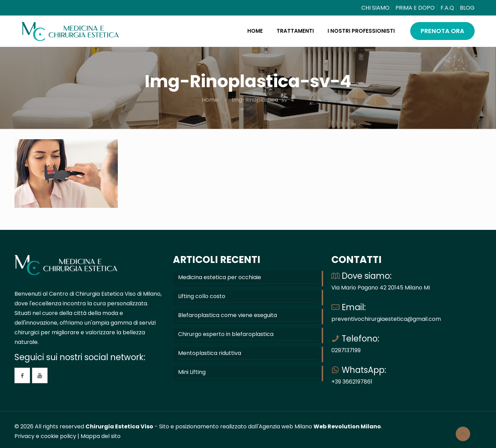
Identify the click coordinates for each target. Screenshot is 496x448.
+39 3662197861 (352, 382)
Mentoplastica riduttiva (210, 353)
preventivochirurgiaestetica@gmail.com (386, 319)
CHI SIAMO (375, 8)
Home (210, 100)
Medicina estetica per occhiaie (220, 277)
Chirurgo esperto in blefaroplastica (226, 334)
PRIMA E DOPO (415, 8)
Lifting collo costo (202, 296)
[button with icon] (22, 375)
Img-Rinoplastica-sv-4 (263, 100)
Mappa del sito (101, 436)
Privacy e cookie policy (45, 436)
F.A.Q (447, 8)
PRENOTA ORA (442, 31)
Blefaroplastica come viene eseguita (228, 315)
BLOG (467, 8)
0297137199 (346, 350)
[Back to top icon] (463, 434)
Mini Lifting (192, 372)
